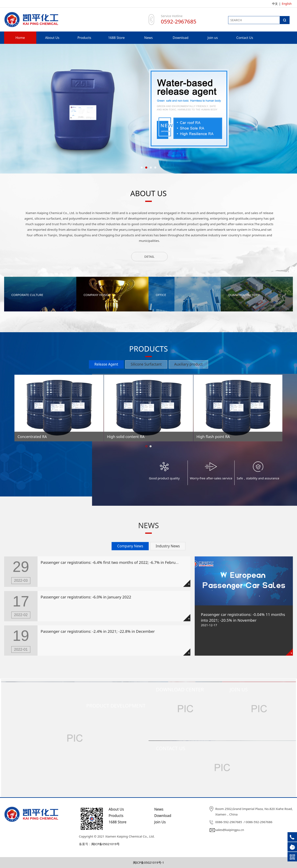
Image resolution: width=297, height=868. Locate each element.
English (287, 4)
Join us (213, 38)
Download (180, 38)
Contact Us (245, 38)
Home (20, 38)
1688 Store (116, 38)
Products (84, 38)
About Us (52, 38)
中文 (275, 4)
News (148, 38)
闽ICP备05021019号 (105, 844)
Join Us (160, 822)
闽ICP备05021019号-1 (149, 862)
